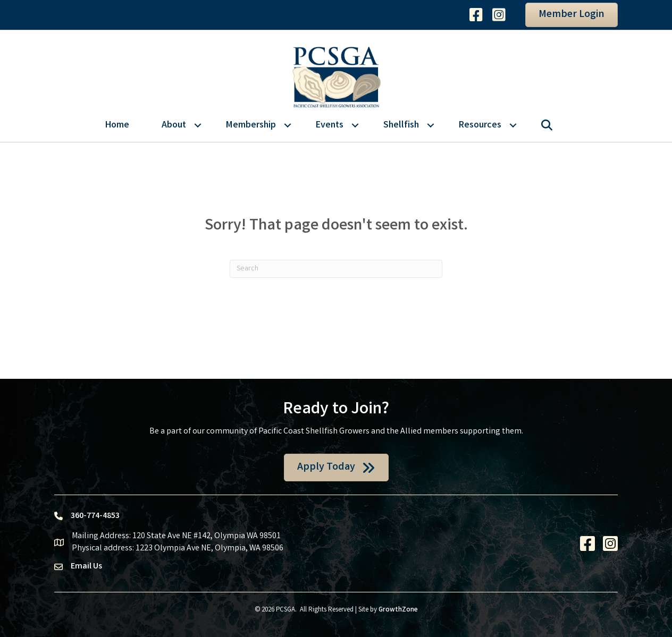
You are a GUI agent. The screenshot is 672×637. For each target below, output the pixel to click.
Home (117, 125)
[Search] (336, 269)
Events (330, 125)
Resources (480, 125)
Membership (251, 125)
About (174, 125)
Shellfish (401, 125)
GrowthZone (398, 610)
